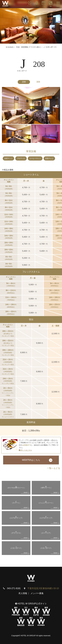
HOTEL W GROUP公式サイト (31, 604)
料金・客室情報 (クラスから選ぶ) (29, 47)
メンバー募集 (37, 593)
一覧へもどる (54, 468)
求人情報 (23, 593)
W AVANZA (10, 47)
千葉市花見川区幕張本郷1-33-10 (43, 588)
